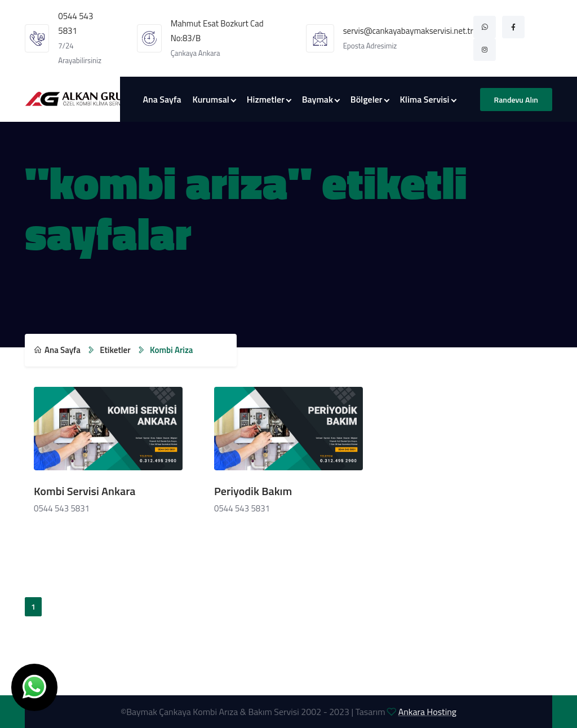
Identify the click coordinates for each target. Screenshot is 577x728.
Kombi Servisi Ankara (85, 491)
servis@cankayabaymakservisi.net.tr (408, 31)
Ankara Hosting (427, 712)
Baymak (318, 99)
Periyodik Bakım (253, 491)
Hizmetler (266, 99)
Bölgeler (367, 99)
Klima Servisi (425, 99)
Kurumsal (211, 99)
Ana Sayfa (162, 99)
